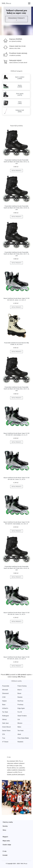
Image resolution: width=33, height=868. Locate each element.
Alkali (19, 734)
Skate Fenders (22, 716)
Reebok (20, 697)
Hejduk (4, 701)
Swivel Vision (6, 731)
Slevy (4, 830)
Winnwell (5, 690)
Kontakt (5, 855)
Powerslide (6, 686)
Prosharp (20, 705)
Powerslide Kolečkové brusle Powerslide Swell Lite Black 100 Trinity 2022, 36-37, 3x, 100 (16, 254)
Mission (20, 723)
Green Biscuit (6, 727)
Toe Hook (21, 731)
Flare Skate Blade (23, 738)
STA (4, 734)
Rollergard (5, 716)
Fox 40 (20, 712)
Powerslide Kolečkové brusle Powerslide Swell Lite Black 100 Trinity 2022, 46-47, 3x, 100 (16, 389)
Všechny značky (8, 822)
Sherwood (5, 693)
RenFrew (20, 701)
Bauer (19, 693)
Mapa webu (6, 841)
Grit (19, 719)
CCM (4, 697)
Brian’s (20, 690)
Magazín (5, 837)
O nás (5, 851)
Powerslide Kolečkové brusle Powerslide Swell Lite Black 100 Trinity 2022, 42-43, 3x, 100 (16, 568)
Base (4, 705)
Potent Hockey (22, 686)
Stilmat (4, 719)
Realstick (20, 742)
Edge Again (21, 708)
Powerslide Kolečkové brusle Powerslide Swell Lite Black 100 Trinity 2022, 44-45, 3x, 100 (16, 208)
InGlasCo (5, 708)
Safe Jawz (5, 723)
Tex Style (5, 712)
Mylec (19, 727)
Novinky (5, 826)
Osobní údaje (7, 845)
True (4, 738)
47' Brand (5, 742)
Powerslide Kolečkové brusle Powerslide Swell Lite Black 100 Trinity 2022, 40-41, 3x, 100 (16, 162)
